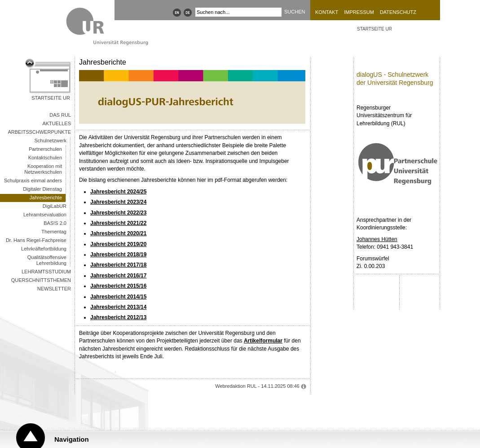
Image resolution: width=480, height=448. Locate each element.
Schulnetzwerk (50, 141)
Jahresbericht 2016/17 (118, 276)
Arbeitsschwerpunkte (39, 132)
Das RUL (60, 115)
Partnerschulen (45, 149)
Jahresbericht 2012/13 (118, 317)
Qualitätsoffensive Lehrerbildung (47, 260)
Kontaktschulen (45, 158)
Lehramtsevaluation (45, 215)
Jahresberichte (46, 198)
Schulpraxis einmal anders (33, 180)
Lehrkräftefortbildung (44, 249)
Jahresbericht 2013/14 (118, 307)
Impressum (359, 12)
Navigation (72, 439)
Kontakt (327, 12)
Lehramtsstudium (46, 272)
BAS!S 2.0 (55, 223)
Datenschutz (398, 12)
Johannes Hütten (377, 239)
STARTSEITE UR (374, 29)
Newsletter (54, 289)
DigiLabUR (55, 206)
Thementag (54, 232)
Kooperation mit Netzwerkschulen (43, 169)
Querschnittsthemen (41, 280)
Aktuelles (57, 123)
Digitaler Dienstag (42, 189)
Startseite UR (51, 98)
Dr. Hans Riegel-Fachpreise (36, 240)
